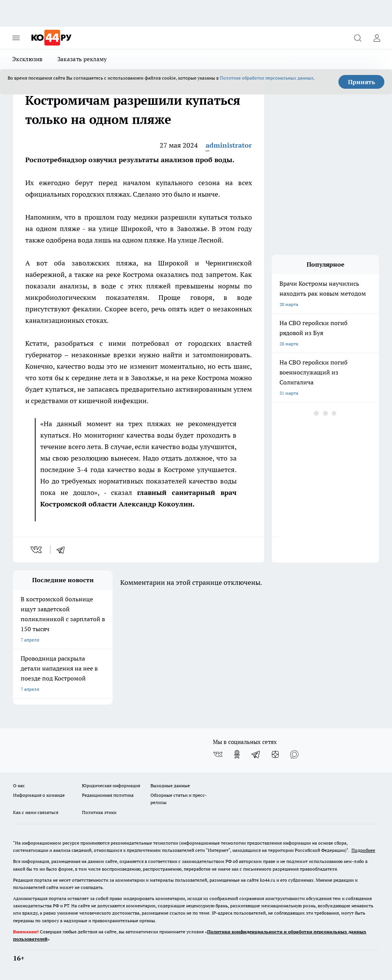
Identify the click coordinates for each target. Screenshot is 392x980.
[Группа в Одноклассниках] (237, 754)
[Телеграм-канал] (256, 754)
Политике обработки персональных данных (267, 78)
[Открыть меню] (16, 38)
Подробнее (363, 850)
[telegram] (63, 550)
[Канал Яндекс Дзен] (275, 754)
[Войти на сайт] (377, 38)
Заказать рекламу (82, 59)
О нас (19, 785)
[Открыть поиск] (358, 38)
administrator (229, 145)
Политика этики (99, 812)
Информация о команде (39, 795)
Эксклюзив (28, 59)
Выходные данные (170, 785)
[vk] (37, 550)
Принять (362, 82)
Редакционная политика (108, 795)
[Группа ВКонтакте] (218, 754)
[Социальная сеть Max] (294, 754)
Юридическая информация (111, 785)
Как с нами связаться (36, 812)
